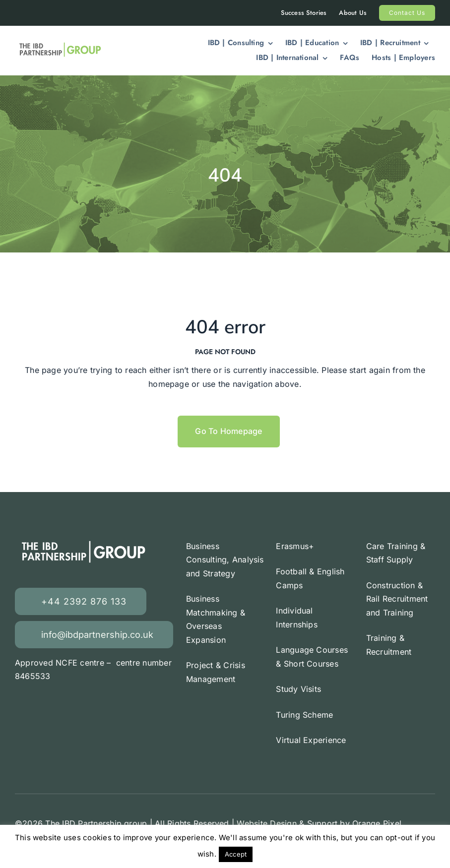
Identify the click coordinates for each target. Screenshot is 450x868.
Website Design (266, 823)
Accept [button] (236, 854)
